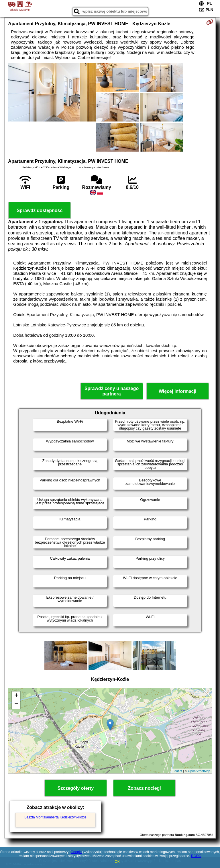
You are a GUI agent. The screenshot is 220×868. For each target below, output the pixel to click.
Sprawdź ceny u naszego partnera (112, 391)
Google (76, 852)
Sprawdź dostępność (40, 210)
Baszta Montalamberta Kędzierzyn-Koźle (55, 817)
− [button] (16, 704)
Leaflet (177, 771)
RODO (196, 856)
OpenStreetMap (199, 771)
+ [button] (16, 696)
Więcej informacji (177, 391)
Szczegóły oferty (76, 788)
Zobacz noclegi (144, 788)
